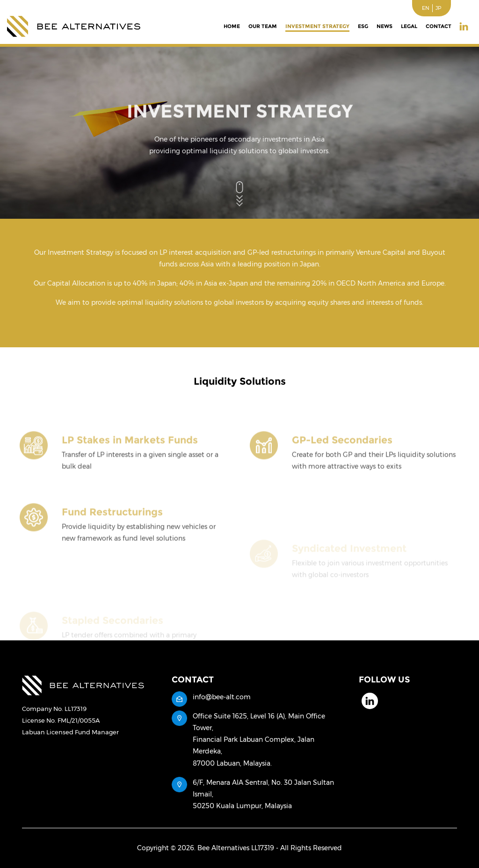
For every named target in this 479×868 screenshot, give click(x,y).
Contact (439, 26)
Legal (409, 26)
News (385, 26)
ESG (363, 26)
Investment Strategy (317, 26)
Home (232, 26)
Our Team (263, 26)
